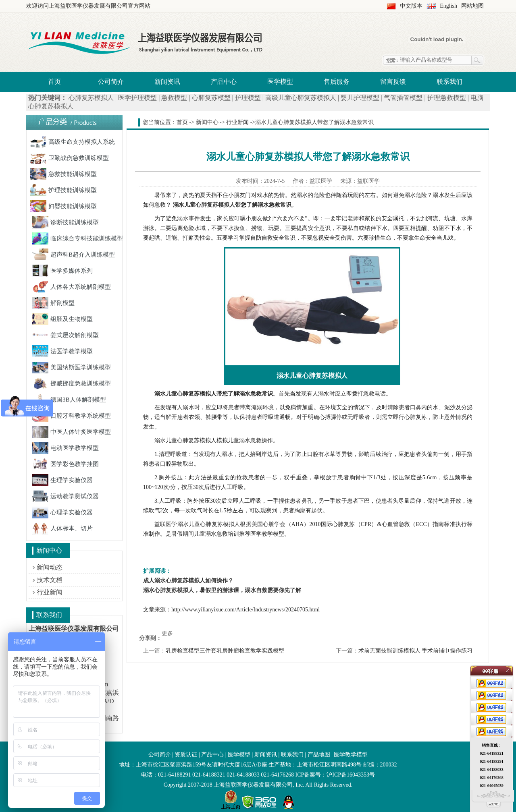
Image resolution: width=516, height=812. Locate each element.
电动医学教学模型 (65, 448)
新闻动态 (50, 567)
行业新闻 (50, 592)
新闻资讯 (167, 82)
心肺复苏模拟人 (91, 98)
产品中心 (224, 82)
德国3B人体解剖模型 (69, 400)
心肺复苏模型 (211, 98)
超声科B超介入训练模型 (73, 255)
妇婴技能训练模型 (63, 206)
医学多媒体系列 (62, 271)
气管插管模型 (403, 98)
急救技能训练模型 (63, 174)
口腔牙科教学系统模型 (71, 416)
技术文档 (50, 580)
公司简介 (111, 82)
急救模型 (174, 98)
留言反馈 (393, 82)
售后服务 (337, 82)
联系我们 (449, 82)
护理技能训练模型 (63, 190)
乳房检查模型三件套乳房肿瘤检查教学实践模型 (225, 651)
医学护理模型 (137, 98)
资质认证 (186, 755)
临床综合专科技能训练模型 (77, 238)
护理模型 (248, 98)
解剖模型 (53, 303)
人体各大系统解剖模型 (71, 287)
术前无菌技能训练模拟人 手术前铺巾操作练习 (416, 651)
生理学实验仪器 (62, 480)
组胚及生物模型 (62, 319)
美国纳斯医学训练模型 (71, 367)
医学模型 (280, 82)
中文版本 (411, 6)
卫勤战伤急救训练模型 (69, 158)
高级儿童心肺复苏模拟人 (301, 98)
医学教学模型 (351, 755)
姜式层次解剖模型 (65, 335)
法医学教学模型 (62, 351)
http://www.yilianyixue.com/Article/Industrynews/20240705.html (246, 610)
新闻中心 (207, 122)
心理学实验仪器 (62, 512)
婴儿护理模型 (360, 98)
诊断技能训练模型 (65, 222)
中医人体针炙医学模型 (71, 432)
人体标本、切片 (62, 528)
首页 (54, 82)
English (448, 6)
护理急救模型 (447, 98)
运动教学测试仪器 (65, 496)
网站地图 (472, 6)
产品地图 (319, 755)
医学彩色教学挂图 (65, 464)
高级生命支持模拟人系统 (72, 142)
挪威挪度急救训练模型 (71, 383)
